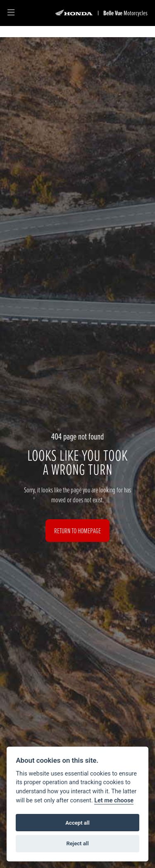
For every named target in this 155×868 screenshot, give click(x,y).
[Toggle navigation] (11, 13)
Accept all (77, 823)
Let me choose (114, 801)
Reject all (77, 843)
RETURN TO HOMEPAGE (77, 530)
